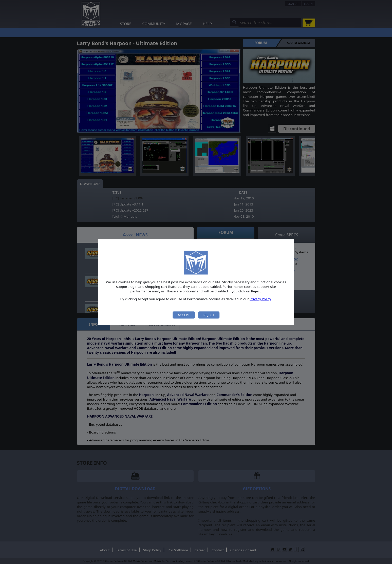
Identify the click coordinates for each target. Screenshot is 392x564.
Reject (209, 315)
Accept (184, 315)
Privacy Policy (260, 299)
